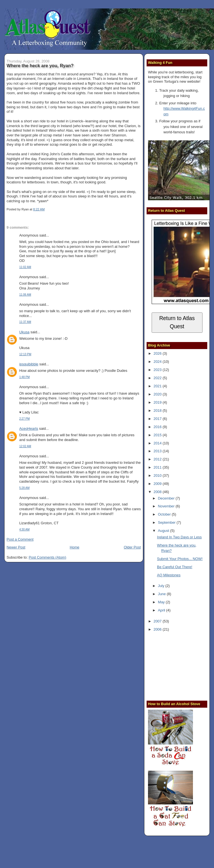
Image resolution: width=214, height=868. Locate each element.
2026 (158, 353)
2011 (158, 467)
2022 (158, 378)
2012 (158, 459)
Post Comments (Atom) (47, 557)
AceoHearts (29, 429)
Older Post (132, 547)
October (165, 514)
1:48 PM (25, 377)
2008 (158, 492)
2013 (158, 451)
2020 (158, 394)
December (167, 498)
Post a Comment (20, 539)
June (162, 594)
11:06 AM (25, 295)
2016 (158, 427)
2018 (158, 411)
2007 (158, 621)
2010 (158, 475)
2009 (158, 484)
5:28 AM (25, 488)
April (162, 610)
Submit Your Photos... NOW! (180, 559)
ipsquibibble (29, 364)
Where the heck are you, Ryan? (40, 66)
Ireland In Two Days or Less (179, 537)
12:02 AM (25, 446)
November (167, 506)
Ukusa (24, 332)
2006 (158, 629)
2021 (158, 386)
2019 (158, 402)
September (167, 522)
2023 (158, 370)
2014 (158, 443)
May (162, 602)
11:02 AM (25, 267)
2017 (158, 419)
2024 (158, 362)
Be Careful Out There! (175, 567)
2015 (158, 435)
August (164, 531)
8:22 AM (39, 209)
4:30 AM (25, 529)
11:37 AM (25, 322)
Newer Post (16, 547)
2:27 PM (25, 419)
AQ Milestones (169, 575)
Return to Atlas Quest (177, 322)
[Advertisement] (181, 665)
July (161, 586)
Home (74, 547)
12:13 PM (25, 354)
